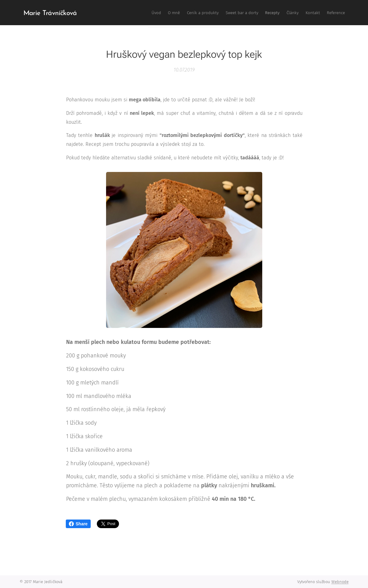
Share (78, 524)
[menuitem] (266, 13)
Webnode (340, 582)
